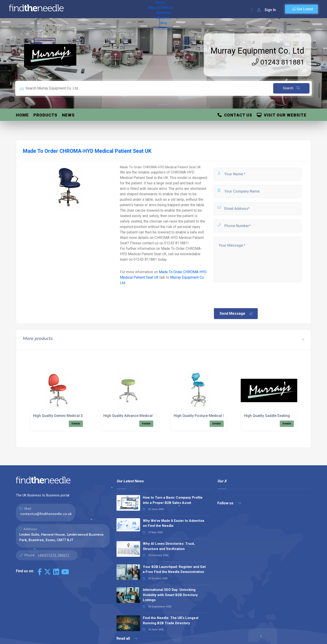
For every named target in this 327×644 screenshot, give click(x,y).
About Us (150, 9)
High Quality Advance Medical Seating (135, 416)
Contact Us (183, 9)
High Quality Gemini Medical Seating (63, 416)
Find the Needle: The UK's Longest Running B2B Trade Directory (171, 620)
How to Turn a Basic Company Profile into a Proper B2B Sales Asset (173, 500)
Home (80, 9)
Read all (127, 638)
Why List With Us (103, 9)
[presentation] (248, 295)
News (68, 115)
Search (291, 88)
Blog (166, 9)
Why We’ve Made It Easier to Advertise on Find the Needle (174, 523)
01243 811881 (278, 62)
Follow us (229, 503)
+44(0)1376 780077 (53, 555)
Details (76, 424)
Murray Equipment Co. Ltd (257, 51)
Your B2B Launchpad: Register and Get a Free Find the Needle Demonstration (174, 569)
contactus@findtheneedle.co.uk (46, 514)
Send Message (236, 314)
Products (45, 115)
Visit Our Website (282, 115)
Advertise (130, 9)
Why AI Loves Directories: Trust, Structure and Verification (169, 546)
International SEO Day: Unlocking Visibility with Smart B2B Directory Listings (170, 595)
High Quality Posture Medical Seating (205, 416)
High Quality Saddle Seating (267, 416)
